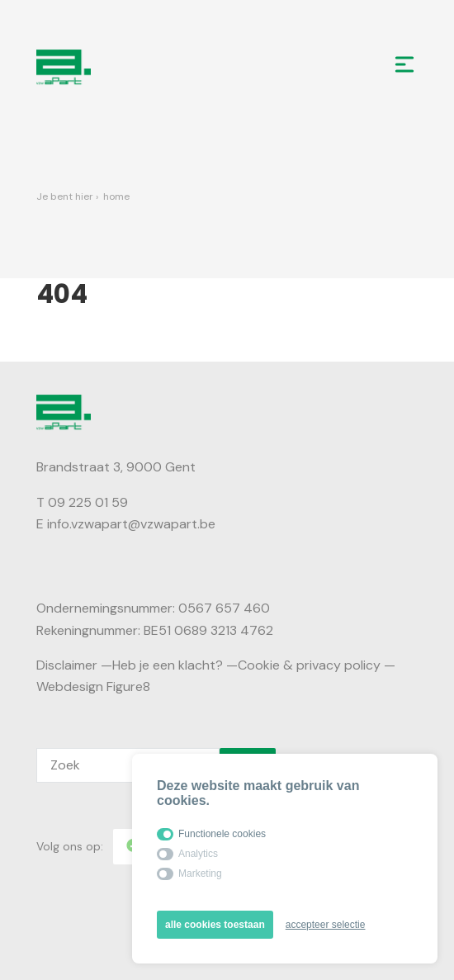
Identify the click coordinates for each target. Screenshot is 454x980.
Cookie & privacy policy (309, 665)
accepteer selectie (326, 925)
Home (116, 196)
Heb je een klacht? (168, 665)
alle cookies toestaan (215, 925)
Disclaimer (67, 665)
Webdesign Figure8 (93, 686)
